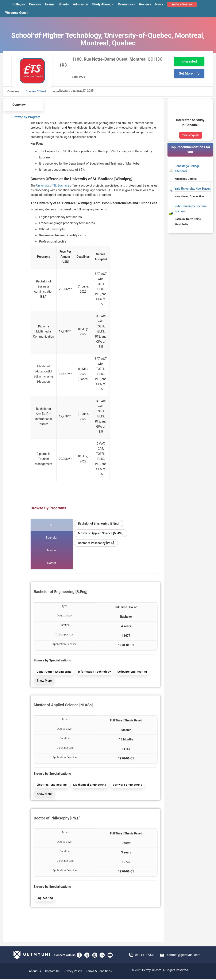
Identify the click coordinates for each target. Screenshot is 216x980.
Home (23, 34)
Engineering (45, 899)
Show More (44, 681)
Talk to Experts (191, 135)
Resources (126, 4)
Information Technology (94, 672)
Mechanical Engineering (90, 785)
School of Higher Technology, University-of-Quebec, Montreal (65, 34)
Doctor (52, 563)
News (159, 4)
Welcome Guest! (17, 13)
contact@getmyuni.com (184, 956)
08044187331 (145, 956)
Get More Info (189, 73)
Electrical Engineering (52, 785)
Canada (31, 34)
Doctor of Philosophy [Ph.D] (96, 543)
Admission (81, 4)
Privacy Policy (73, 972)
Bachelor (52, 538)
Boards (64, 4)
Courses (35, 4)
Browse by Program (23, 117)
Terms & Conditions (99, 972)
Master (52, 550)
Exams (50, 4)
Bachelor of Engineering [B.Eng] (99, 523)
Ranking (78, 91)
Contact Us (52, 972)
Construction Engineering (54, 672)
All (52, 525)
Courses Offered (36, 91)
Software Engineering (132, 672)
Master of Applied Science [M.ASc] (101, 533)
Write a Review (182, 4)
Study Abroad (103, 4)
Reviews (145, 4)
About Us (35, 972)
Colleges (19, 4)
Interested (189, 61)
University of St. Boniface (53, 185)
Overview (13, 91)
